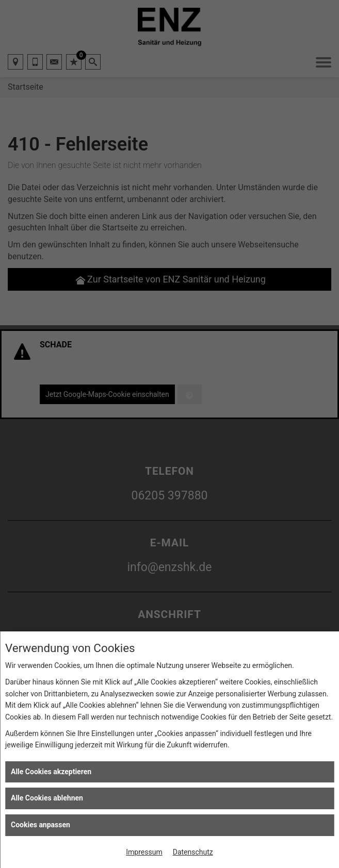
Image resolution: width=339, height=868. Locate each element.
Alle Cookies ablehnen (47, 798)
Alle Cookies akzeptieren (51, 772)
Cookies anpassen (41, 825)
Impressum (144, 852)
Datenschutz (193, 852)
